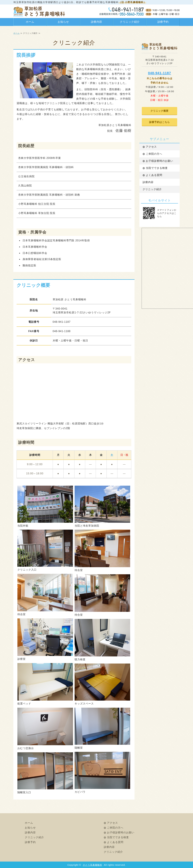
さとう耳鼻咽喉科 (92, 865)
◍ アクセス (150, 147)
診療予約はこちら (159, 122)
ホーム (30, 22)
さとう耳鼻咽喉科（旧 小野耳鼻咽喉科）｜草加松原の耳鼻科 (39, 11)
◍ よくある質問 (152, 175)
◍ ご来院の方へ (152, 154)
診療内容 (96, 22)
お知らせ (63, 22)
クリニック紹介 (130, 22)
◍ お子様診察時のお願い (158, 161)
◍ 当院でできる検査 (155, 168)
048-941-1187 (160, 73)
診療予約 (163, 22)
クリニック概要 (159, 111)
